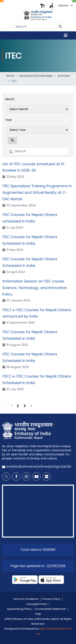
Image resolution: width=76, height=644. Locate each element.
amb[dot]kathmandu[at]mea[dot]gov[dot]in (39, 467)
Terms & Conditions (26, 599)
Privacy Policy (51, 599)
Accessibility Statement (51, 609)
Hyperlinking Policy (19, 609)
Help (38, 614)
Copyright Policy (37, 604)
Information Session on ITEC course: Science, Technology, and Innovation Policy (35, 288)
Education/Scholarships (36, 76)
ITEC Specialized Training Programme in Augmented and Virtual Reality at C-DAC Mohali (37, 193)
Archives (64, 76)
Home (10, 76)
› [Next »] (31, 406)
